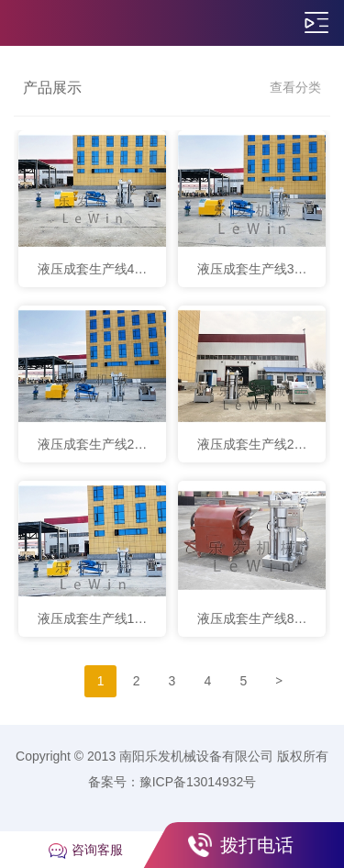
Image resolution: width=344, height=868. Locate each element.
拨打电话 (257, 845)
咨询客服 (97, 850)
